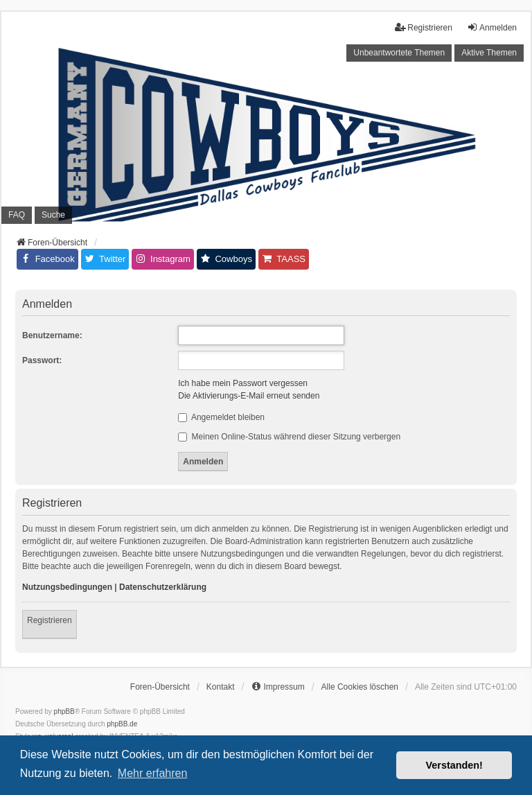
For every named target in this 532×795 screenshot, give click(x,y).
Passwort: (42, 360)
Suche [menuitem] (53, 215)
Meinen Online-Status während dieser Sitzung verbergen (289, 437)
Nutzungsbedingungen (67, 587)
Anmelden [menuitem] (492, 27)
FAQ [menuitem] (17, 215)
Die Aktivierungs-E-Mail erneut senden (249, 396)
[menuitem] (277, 687)
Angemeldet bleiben (221, 417)
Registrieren (50, 620)
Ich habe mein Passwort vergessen (243, 383)
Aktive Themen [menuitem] (489, 53)
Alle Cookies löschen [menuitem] (360, 687)
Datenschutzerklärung (163, 587)
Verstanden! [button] (454, 765)
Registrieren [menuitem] (424, 27)
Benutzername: (52, 335)
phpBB (64, 711)
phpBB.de (122, 724)
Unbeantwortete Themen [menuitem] (399, 53)
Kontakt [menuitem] (221, 687)
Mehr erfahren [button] (153, 773)
